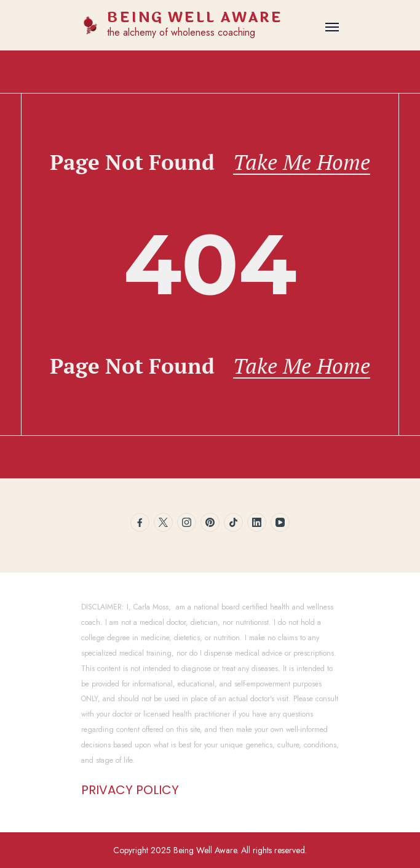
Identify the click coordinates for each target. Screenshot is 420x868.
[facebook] (140, 522)
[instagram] (187, 522)
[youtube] (280, 522)
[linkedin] (257, 522)
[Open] (332, 27)
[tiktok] (233, 522)
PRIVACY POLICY (130, 790)
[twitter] (163, 522)
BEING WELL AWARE (195, 18)
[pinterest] (210, 522)
